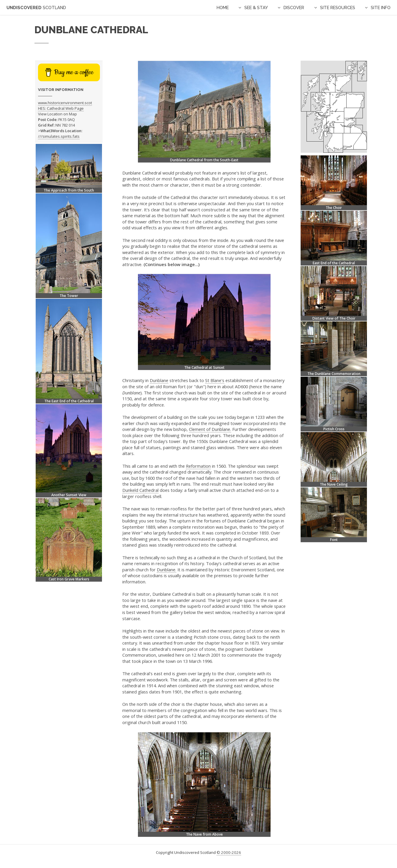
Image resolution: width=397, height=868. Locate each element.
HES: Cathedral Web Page (61, 108)
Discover (294, 8)
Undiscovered (36, 8)
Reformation (198, 466)
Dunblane (159, 380)
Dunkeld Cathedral (140, 490)
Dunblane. (167, 570)
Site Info (381, 8)
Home (223, 8)
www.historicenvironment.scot (65, 103)
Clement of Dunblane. (210, 429)
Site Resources (338, 8)
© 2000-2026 (229, 852)
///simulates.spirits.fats (59, 136)
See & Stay (256, 8)
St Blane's (215, 380)
